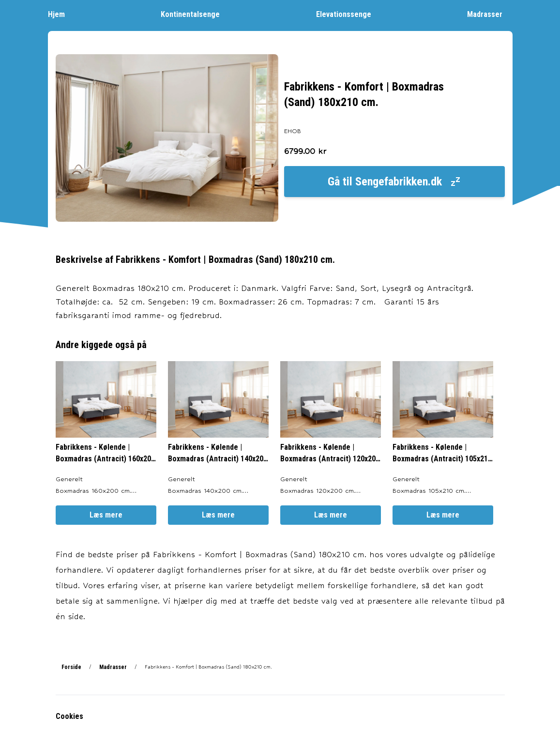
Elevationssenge (348, 14)
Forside (71, 667)
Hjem (61, 14)
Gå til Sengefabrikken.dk (394, 182)
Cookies (69, 716)
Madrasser (490, 14)
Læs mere (106, 515)
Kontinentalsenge (195, 14)
